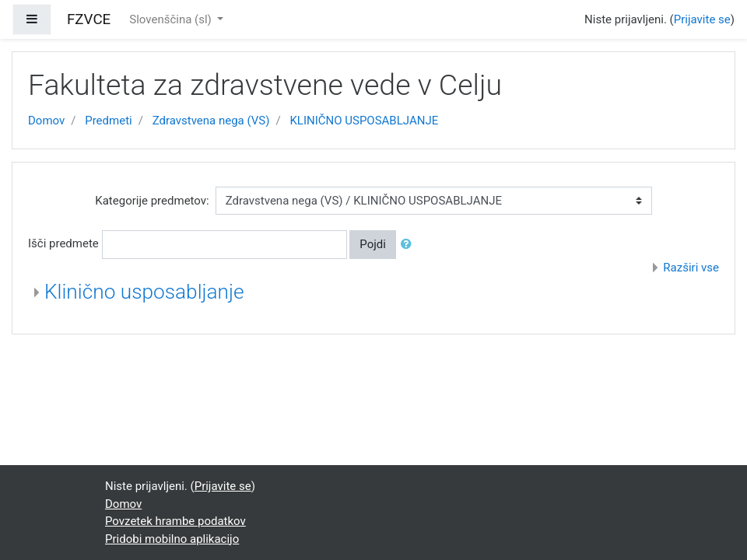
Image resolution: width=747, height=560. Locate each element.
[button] (409, 245)
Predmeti (108, 121)
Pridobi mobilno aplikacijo (172, 539)
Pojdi (373, 244)
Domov (46, 121)
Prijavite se (702, 19)
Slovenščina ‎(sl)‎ (172, 19)
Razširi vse (691, 268)
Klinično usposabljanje (144, 292)
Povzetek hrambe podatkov (175, 521)
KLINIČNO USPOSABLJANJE (364, 121)
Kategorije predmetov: (152, 201)
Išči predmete (63, 243)
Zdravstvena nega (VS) (211, 121)
